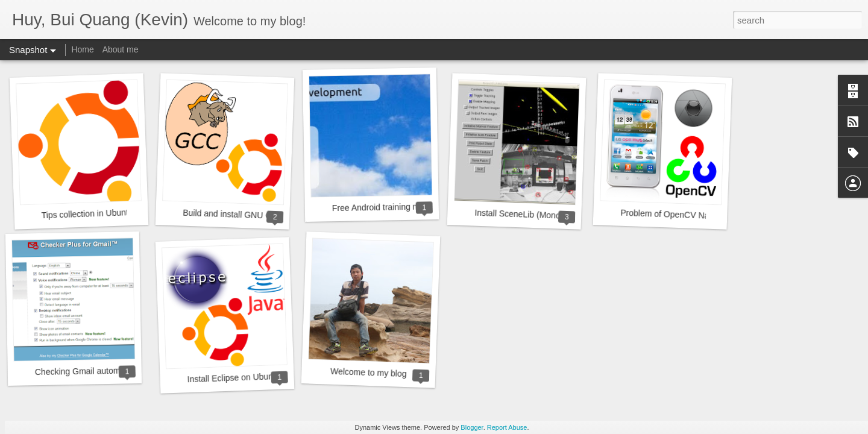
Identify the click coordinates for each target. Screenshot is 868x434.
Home (82, 49)
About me (121, 49)
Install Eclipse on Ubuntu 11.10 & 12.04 (261, 377)
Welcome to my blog (369, 373)
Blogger (472, 427)
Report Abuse (507, 427)
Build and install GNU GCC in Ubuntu (253, 215)
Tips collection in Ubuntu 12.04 (99, 214)
